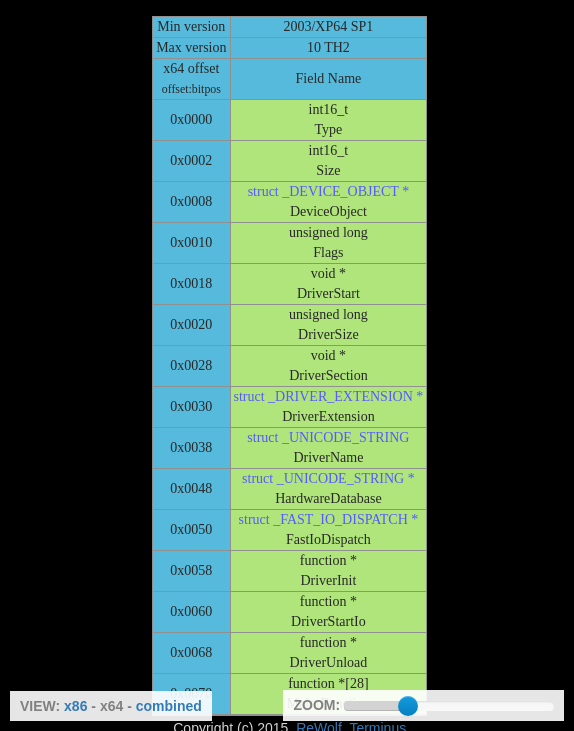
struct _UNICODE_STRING (328, 437)
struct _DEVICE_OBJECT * (329, 191)
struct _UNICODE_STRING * (328, 478)
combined (169, 706)
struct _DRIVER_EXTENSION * (329, 396)
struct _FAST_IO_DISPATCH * (329, 519)
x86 (75, 706)
